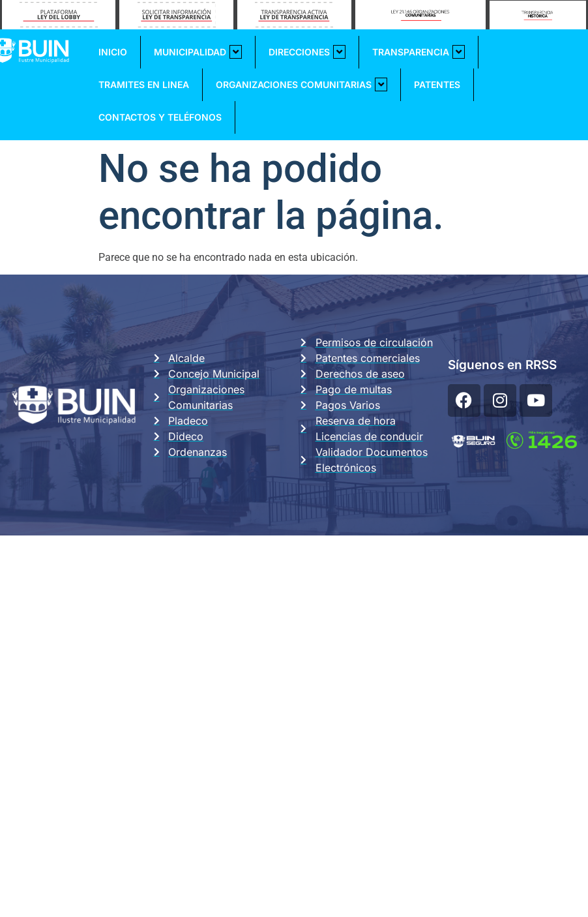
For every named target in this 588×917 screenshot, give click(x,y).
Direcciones (307, 52)
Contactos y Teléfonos (160, 117)
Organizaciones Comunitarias (301, 84)
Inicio (113, 52)
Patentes (437, 84)
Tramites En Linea (144, 84)
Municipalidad (198, 52)
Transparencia (419, 52)
